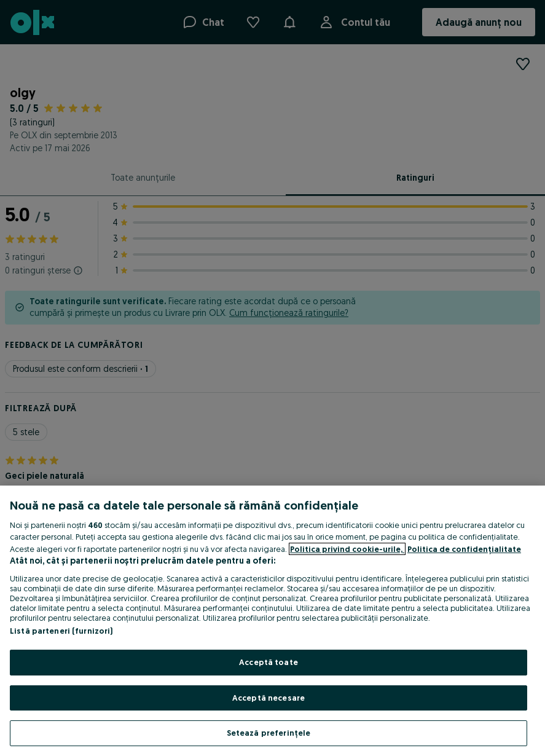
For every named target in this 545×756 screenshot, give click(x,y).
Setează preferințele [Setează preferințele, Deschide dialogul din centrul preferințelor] (269, 733)
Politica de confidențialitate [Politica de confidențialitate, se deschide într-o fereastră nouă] (464, 549)
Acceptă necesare (269, 698)
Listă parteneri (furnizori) (61, 631)
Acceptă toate (269, 662)
